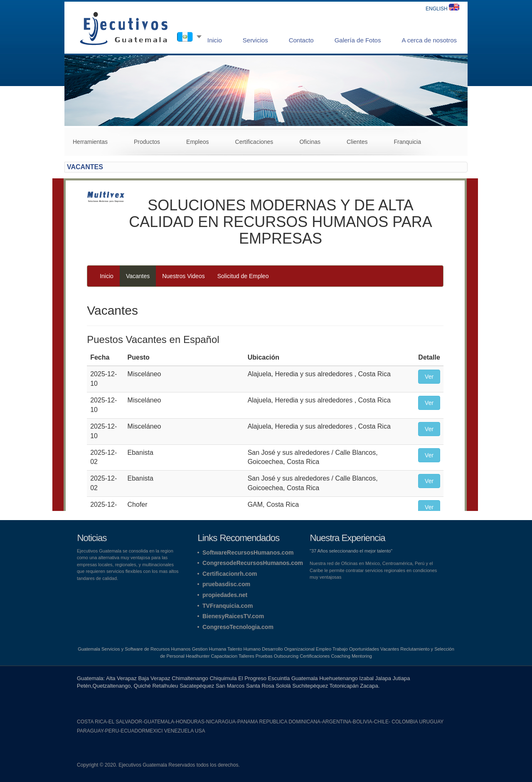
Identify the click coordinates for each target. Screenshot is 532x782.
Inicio (215, 40)
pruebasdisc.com (226, 584)
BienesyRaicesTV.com (233, 616)
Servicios (255, 40)
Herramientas (90, 142)
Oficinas (310, 142)
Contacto (301, 40)
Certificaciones (254, 142)
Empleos (197, 142)
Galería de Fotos (358, 40)
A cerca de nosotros (429, 40)
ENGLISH (442, 9)
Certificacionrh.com (230, 574)
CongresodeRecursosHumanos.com (253, 563)
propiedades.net (225, 595)
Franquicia (408, 142)
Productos (147, 142)
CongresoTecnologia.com (238, 627)
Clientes (357, 142)
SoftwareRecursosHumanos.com (248, 553)
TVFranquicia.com (228, 606)
